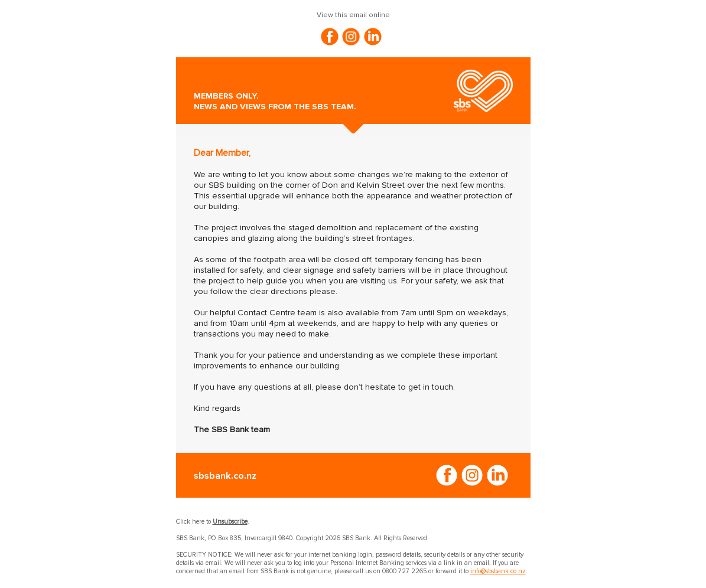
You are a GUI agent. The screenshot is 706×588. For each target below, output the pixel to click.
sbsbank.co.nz (225, 476)
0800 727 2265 (404, 571)
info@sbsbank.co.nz (498, 571)
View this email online (353, 15)
